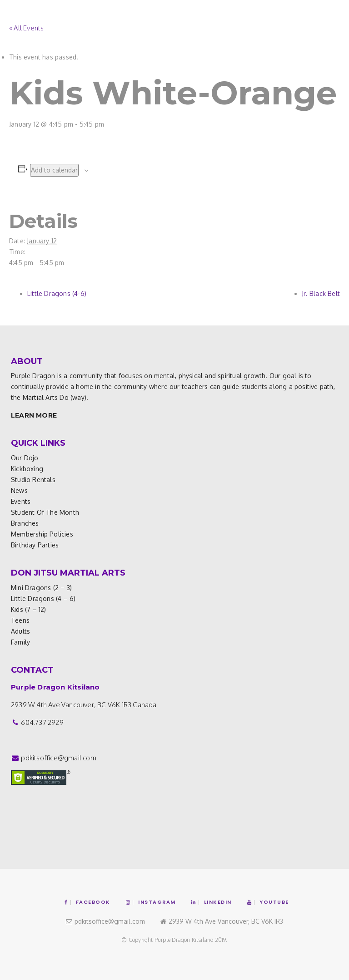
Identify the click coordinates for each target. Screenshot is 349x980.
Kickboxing (27, 469)
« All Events (26, 28)
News (19, 490)
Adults (20, 631)
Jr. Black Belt (321, 293)
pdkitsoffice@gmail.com (58, 758)
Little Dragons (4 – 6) (43, 598)
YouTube (268, 902)
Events (21, 501)
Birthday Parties (35, 545)
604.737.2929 (42, 722)
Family (20, 642)
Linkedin (212, 902)
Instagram (151, 902)
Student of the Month (45, 512)
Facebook (87, 902)
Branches (25, 523)
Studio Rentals (33, 480)
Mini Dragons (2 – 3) (41, 588)
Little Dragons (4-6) (57, 293)
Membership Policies (42, 534)
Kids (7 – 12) (29, 609)
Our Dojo (25, 458)
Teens (20, 620)
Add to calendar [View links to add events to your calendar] (54, 170)
